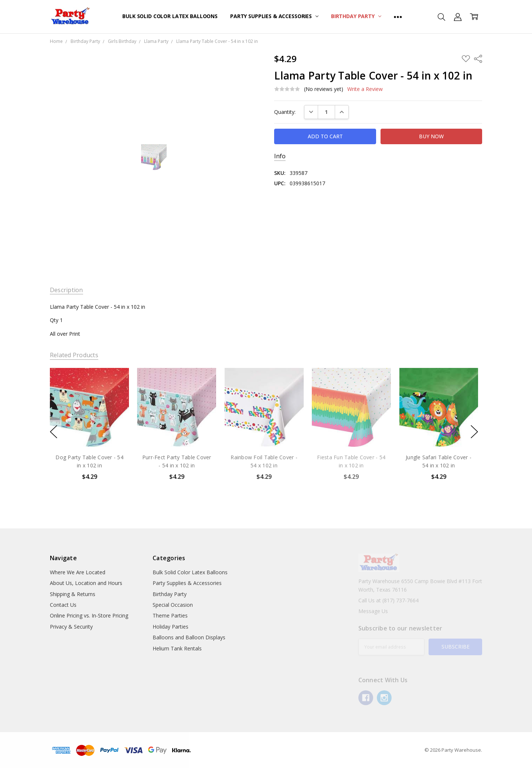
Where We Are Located (78, 572)
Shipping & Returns (73, 594)
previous (54, 432)
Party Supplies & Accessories (274, 16)
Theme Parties (170, 615)
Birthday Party (356, 16)
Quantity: (285, 112)
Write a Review (365, 89)
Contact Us (63, 605)
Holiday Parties (170, 627)
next (474, 432)
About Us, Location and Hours (86, 583)
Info (280, 156)
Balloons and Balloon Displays (189, 637)
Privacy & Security (71, 627)
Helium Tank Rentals (177, 648)
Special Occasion (173, 605)
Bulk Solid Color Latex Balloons (170, 16)
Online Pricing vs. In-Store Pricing (89, 615)
